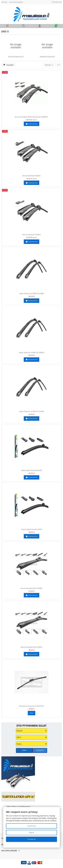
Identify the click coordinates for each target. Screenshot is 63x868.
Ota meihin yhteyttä (16, 2)
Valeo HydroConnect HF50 (32, 529)
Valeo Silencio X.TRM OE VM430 (31, 353)
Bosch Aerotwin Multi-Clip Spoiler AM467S (31, 117)
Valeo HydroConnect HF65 (32, 470)
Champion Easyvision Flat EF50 (31, 706)
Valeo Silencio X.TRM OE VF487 (32, 294)
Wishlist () (57, 2)
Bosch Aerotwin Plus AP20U (32, 647)
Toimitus (4, 2)
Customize (31, 826)
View (31, 713)
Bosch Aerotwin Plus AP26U (32, 588)
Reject (32, 833)
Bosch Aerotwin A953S (31, 176)
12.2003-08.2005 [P (16, 57)
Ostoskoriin (32, 124)
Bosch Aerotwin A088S (31, 235)
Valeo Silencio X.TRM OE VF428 (31, 411)
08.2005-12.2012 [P (47, 57)
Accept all (32, 839)
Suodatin (9, 65)
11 (59, 65)
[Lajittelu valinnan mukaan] (49, 65)
